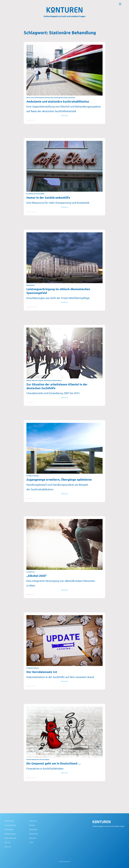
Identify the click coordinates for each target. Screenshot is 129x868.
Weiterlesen (65, 115)
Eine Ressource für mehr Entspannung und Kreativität (58, 203)
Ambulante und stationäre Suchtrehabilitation (58, 101)
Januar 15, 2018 (31, 212)
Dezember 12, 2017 (32, 307)
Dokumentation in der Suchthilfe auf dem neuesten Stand (60, 677)
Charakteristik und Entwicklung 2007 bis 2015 (53, 393)
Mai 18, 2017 (30, 498)
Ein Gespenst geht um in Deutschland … (54, 763)
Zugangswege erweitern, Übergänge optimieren (59, 480)
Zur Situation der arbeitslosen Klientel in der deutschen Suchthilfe (57, 386)
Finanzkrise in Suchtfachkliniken (45, 769)
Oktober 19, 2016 (31, 777)
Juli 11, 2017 (30, 402)
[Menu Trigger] (120, 4)
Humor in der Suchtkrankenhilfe (48, 198)
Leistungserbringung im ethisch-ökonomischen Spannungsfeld (58, 291)
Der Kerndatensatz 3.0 (42, 672)
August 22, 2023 (31, 120)
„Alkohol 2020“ (37, 576)
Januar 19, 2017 (31, 686)
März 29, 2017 (30, 594)
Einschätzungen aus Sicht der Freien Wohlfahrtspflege (58, 298)
